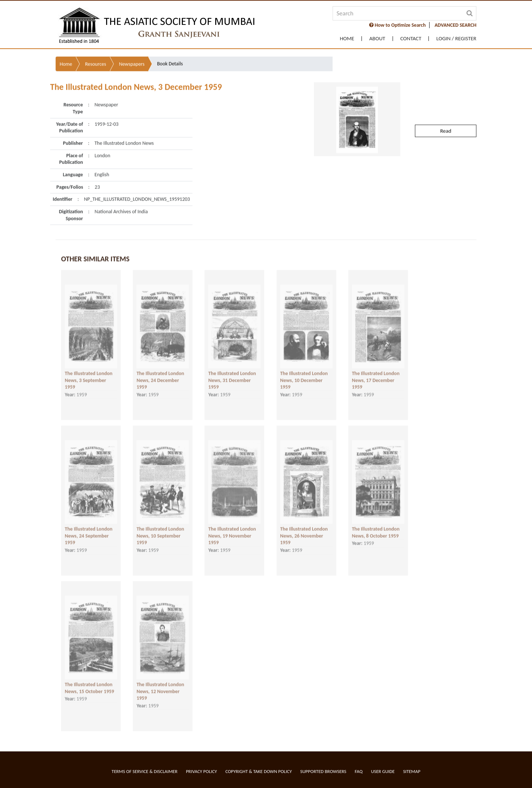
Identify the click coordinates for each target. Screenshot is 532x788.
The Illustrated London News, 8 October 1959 (376, 527)
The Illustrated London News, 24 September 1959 (89, 530)
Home (347, 39)
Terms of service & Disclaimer (145, 771)
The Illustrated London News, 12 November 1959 (160, 686)
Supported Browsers (323, 771)
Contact (411, 39)
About (377, 39)
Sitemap (412, 771)
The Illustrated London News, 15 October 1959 (89, 682)
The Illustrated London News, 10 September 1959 (160, 530)
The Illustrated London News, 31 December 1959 (232, 374)
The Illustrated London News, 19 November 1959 (232, 530)
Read (446, 114)
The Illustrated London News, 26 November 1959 (304, 530)
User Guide (383, 771)
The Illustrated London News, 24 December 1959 (160, 374)
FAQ (359, 771)
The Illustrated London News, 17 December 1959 (376, 374)
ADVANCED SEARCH (456, 25)
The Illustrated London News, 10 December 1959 (304, 374)
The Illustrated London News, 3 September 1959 (89, 374)
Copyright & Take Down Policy (259, 771)
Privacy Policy (201, 771)
